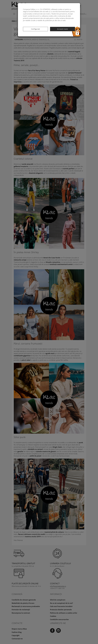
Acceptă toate (63, 29)
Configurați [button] (36, 29)
